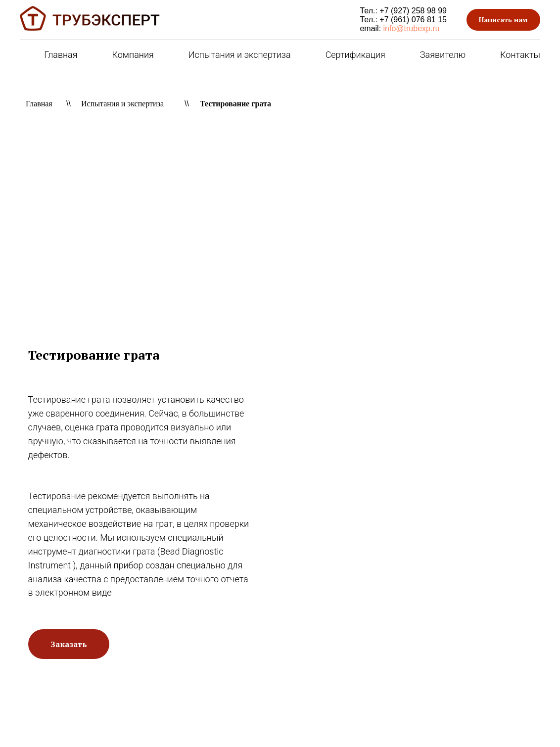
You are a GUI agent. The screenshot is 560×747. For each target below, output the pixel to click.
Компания (133, 55)
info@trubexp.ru (412, 28)
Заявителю (443, 55)
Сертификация (355, 55)
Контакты (520, 55)
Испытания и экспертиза (240, 55)
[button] (503, 20)
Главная (61, 55)
